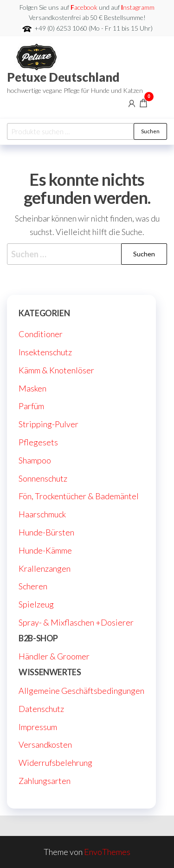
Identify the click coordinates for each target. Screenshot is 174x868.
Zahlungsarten (45, 781)
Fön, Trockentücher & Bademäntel (79, 496)
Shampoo (35, 460)
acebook (85, 7)
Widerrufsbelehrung (55, 763)
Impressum (38, 727)
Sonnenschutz (43, 478)
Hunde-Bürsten (46, 532)
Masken (32, 388)
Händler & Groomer (54, 656)
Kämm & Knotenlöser (56, 370)
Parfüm (31, 406)
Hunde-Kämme (45, 550)
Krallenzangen (45, 568)
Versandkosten (45, 744)
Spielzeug (36, 604)
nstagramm (138, 7)
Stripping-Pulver (48, 424)
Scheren (33, 586)
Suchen (150, 131)
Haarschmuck (42, 514)
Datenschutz (41, 709)
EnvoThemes (107, 852)
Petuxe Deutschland (63, 77)
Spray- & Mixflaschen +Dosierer (76, 622)
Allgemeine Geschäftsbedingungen (81, 691)
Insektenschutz (45, 352)
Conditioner (41, 334)
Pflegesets (38, 442)
